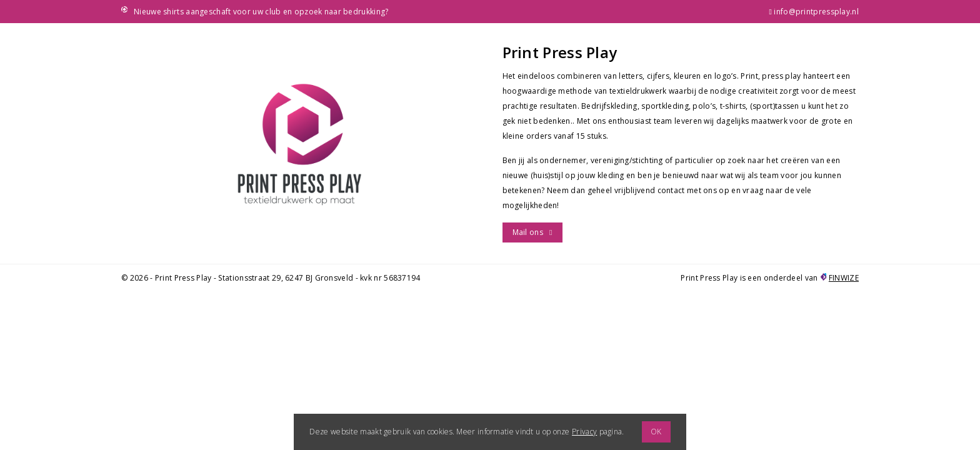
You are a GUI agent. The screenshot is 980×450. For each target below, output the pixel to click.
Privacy (584, 432)
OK (656, 432)
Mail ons (528, 232)
